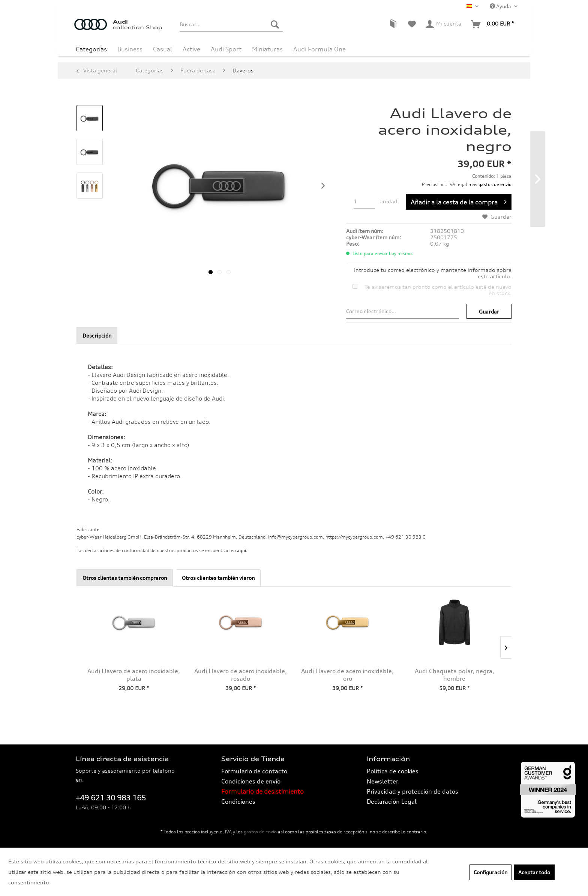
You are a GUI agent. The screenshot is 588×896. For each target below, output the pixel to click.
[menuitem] (231, 24)
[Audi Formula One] (319, 48)
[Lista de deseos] (412, 24)
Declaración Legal (392, 801)
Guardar (489, 311)
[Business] (130, 48)
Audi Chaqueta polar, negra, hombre (454, 675)
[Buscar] (275, 24)
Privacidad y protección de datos (412, 791)
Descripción (97, 335)
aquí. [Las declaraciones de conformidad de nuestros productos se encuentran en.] (242, 550)
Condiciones (238, 801)
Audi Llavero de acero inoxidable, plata (134, 675)
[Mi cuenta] (444, 24)
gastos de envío (260, 832)
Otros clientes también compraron (125, 578)
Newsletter (382, 781)
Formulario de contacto (254, 771)
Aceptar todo (534, 872)
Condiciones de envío (251, 781)
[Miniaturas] (267, 48)
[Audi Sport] (226, 48)
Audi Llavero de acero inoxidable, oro (347, 675)
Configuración (490, 872)
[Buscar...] (231, 24)
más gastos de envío (490, 184)
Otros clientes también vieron (218, 578)
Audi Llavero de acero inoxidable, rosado (241, 675)
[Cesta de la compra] (493, 24)
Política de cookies (393, 771)
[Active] (191, 48)
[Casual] (163, 48)
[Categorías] (91, 48)
